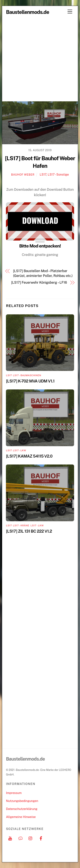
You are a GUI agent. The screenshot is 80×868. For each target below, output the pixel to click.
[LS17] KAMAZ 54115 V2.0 (29, 456)
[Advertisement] (40, 59)
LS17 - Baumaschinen (27, 375)
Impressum (14, 793)
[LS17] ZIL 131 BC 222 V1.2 (29, 531)
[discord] (20, 838)
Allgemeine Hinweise (21, 817)
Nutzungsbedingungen (22, 801)
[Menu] (70, 12)
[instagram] (31, 838)
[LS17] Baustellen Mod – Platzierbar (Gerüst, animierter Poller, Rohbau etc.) (43, 273)
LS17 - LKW (19, 450)
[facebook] (41, 838)
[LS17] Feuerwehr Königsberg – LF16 (39, 282)
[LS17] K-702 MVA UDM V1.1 (30, 381)
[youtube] (10, 838)
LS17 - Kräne (21, 525)
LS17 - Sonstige (58, 174)
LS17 (43, 174)
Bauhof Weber (23, 175)
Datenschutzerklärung (22, 809)
